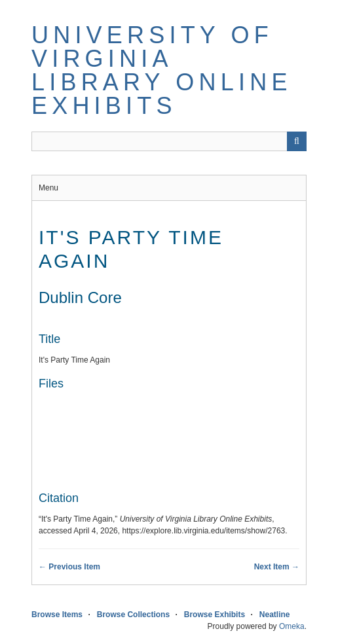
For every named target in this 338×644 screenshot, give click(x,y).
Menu (48, 188)
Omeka (292, 626)
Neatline (275, 615)
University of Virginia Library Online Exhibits (162, 70)
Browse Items (57, 615)
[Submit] (297, 141)
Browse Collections (133, 615)
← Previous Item (69, 567)
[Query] (169, 141)
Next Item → (277, 567)
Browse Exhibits (215, 615)
